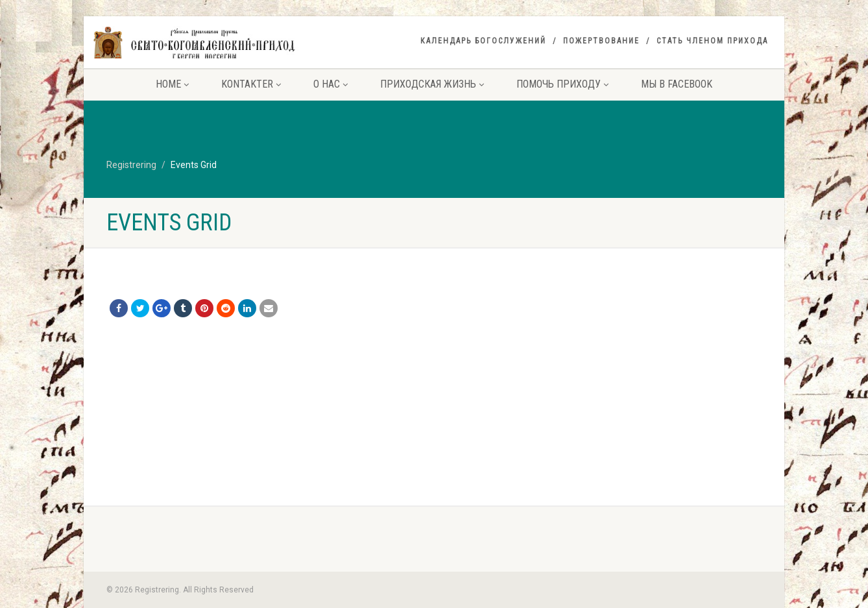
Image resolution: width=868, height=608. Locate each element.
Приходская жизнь (432, 84)
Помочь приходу (562, 84)
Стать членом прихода (712, 41)
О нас (331, 84)
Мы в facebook (677, 84)
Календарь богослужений (483, 41)
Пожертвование (601, 41)
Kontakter (251, 84)
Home (172, 84)
